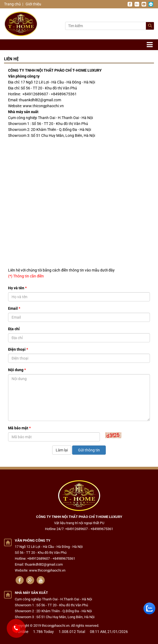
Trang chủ (12, 4)
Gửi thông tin (89, 450)
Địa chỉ (14, 329)
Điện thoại (18, 349)
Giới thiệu (33, 4)
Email (14, 308)
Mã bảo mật (19, 428)
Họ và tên (17, 288)
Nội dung (17, 370)
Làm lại (62, 450)
